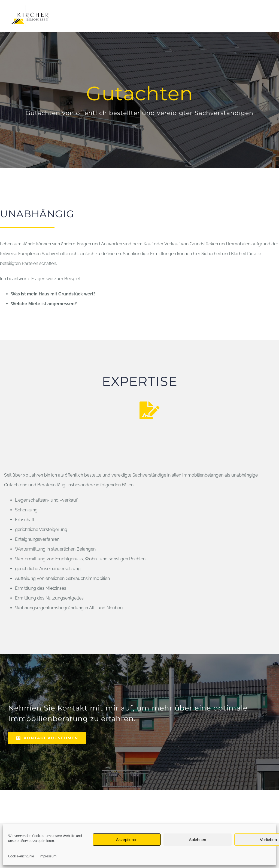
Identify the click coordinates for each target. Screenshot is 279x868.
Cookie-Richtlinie (21, 856)
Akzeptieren (127, 840)
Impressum (48, 856)
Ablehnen (197, 840)
